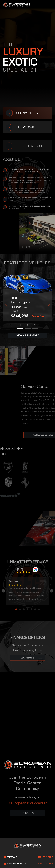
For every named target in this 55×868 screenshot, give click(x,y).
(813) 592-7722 (45, 857)
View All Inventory (27, 335)
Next (49, 304)
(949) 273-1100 (45, 864)
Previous (6, 304)
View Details (38, 316)
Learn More (27, 660)
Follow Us (27, 813)
